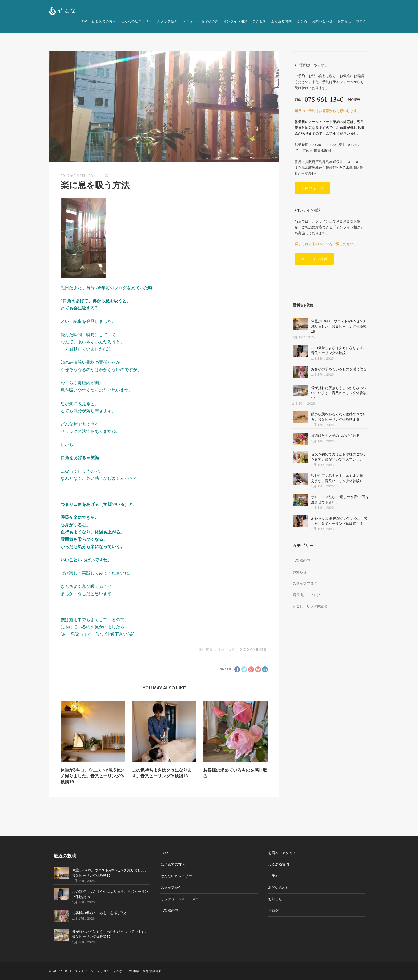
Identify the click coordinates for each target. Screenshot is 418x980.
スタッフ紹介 (167, 21)
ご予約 (302, 21)
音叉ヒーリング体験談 (310, 606)
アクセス (259, 21)
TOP (84, 21)
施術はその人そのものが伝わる (335, 436)
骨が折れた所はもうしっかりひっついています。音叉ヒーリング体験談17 (339, 393)
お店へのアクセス (282, 853)
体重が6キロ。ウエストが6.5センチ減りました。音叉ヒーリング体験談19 (93, 776)
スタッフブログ (305, 583)
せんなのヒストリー (137, 21)
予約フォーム (312, 188)
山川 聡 (103, 176)
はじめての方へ (104, 21)
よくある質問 (282, 21)
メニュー (190, 21)
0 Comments (253, 650)
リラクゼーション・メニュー (183, 899)
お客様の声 (210, 21)
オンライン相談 (236, 21)
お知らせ (344, 21)
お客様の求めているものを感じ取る (339, 369)
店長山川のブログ (221, 650)
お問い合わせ (322, 21)
